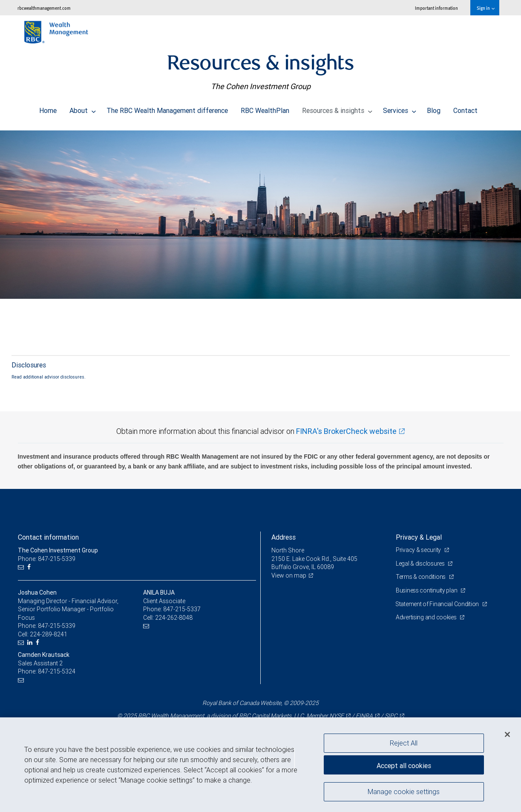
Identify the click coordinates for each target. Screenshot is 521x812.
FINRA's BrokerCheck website (346, 431)
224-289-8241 (49, 634)
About (83, 108)
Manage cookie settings (404, 792)
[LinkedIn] (31, 643)
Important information (436, 8)
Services (400, 108)
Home (48, 108)
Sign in (485, 8)
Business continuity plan (427, 590)
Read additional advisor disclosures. (49, 377)
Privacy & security (419, 550)
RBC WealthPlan (265, 108)
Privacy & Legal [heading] (419, 537)
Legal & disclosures (421, 563)
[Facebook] (30, 567)
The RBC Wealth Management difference (167, 108)
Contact (465, 108)
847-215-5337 (182, 609)
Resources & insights (337, 108)
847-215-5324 (57, 671)
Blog (434, 108)
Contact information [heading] (48, 537)
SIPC (391, 716)
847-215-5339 (57, 626)
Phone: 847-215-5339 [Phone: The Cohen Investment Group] (47, 559)
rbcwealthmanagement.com (44, 8)
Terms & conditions (421, 577)
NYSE (337, 716)
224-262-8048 (174, 618)
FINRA (364, 716)
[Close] (507, 734)
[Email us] (22, 567)
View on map (289, 575)
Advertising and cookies (427, 617)
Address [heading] (284, 537)
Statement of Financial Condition (438, 604)
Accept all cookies (404, 765)
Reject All (404, 743)
